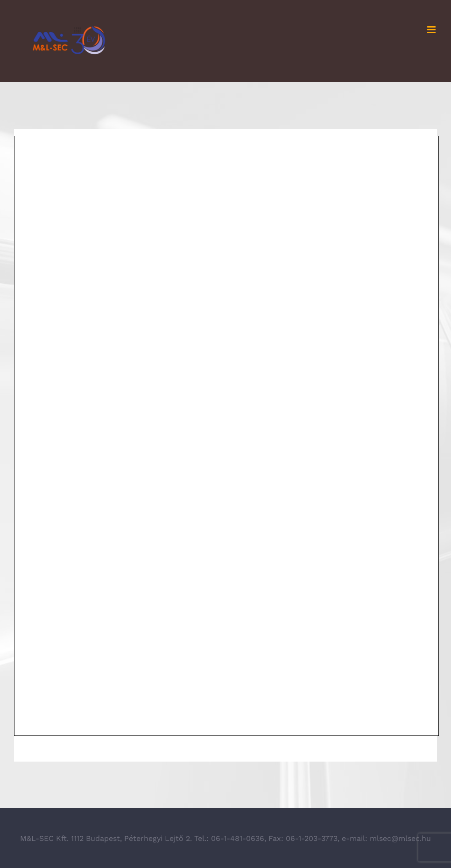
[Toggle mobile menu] (432, 30)
